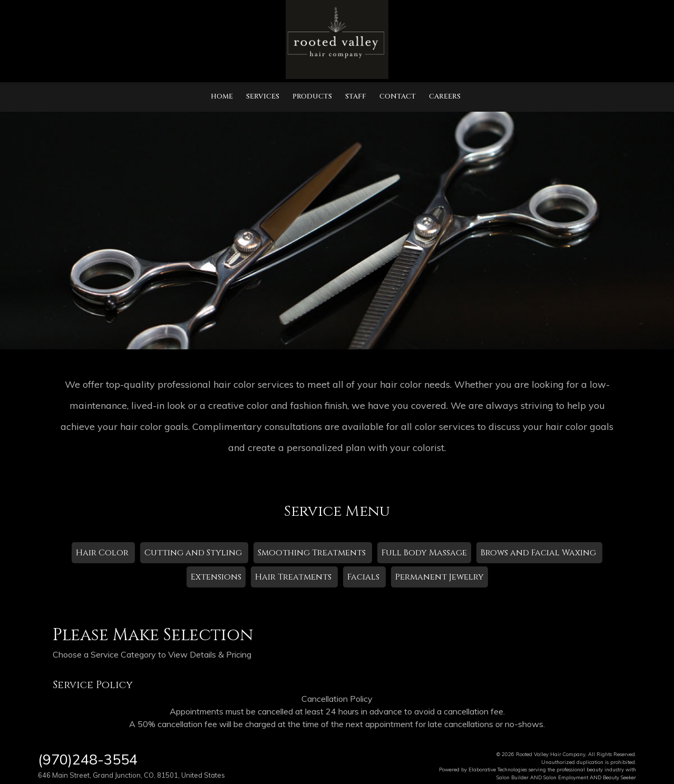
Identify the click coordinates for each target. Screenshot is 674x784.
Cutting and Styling (194, 553)
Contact (398, 96)
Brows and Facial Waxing (539, 553)
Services (263, 96)
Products (312, 96)
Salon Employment (566, 777)
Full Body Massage (424, 553)
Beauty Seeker (619, 777)
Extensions (216, 577)
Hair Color (103, 553)
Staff (356, 96)
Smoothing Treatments (313, 553)
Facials (364, 577)
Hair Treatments (294, 577)
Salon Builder (512, 777)
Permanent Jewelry (439, 577)
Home (222, 96)
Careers (445, 96)
